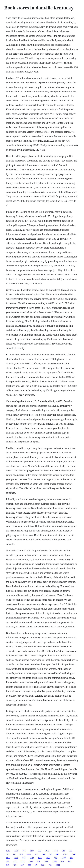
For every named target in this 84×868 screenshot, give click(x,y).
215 (15, 861)
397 (22, 865)
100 (37, 854)
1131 (23, 861)
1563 (29, 854)
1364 (73, 854)
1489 (46, 861)
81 (51, 854)
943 (24, 858)
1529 (65, 854)
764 (50, 865)
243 (38, 861)
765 (71, 851)
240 (44, 854)
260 (43, 865)
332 (40, 851)
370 (69, 861)
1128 (32, 858)
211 (71, 858)
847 (57, 854)
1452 (56, 851)
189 (15, 865)
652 (56, 858)
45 (36, 865)
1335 (16, 851)
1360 (54, 861)
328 (8, 854)
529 (21, 854)
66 (14, 854)
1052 (31, 861)
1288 (40, 858)
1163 (8, 858)
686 (29, 865)
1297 (32, 851)
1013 (47, 851)
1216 (8, 851)
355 (24, 851)
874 (62, 861)
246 (8, 865)
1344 (58, 865)
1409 (64, 858)
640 (63, 851)
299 (8, 861)
